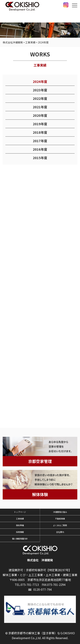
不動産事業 (60, 519)
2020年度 (40, 116)
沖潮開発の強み (60, 512)
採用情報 (20, 532)
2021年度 (40, 107)
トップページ (20, 512)
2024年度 (40, 82)
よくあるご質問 (60, 525)
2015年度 (40, 158)
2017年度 (40, 141)
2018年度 (40, 132)
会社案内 (60, 532)
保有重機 (20, 525)
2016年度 (40, 149)
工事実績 (20, 519)
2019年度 (40, 124)
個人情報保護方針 (20, 539)
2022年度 (40, 99)
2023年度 (40, 90)
